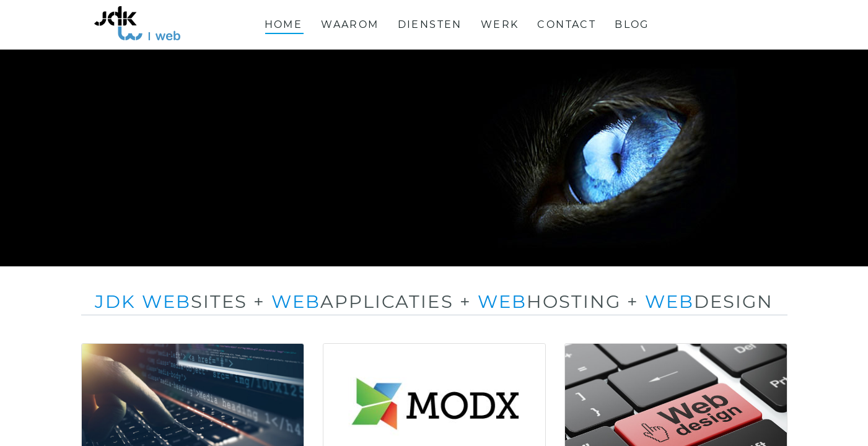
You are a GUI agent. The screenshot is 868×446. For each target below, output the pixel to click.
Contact (567, 24)
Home (284, 24)
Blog (632, 24)
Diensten (430, 24)
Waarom (350, 24)
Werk (500, 24)
